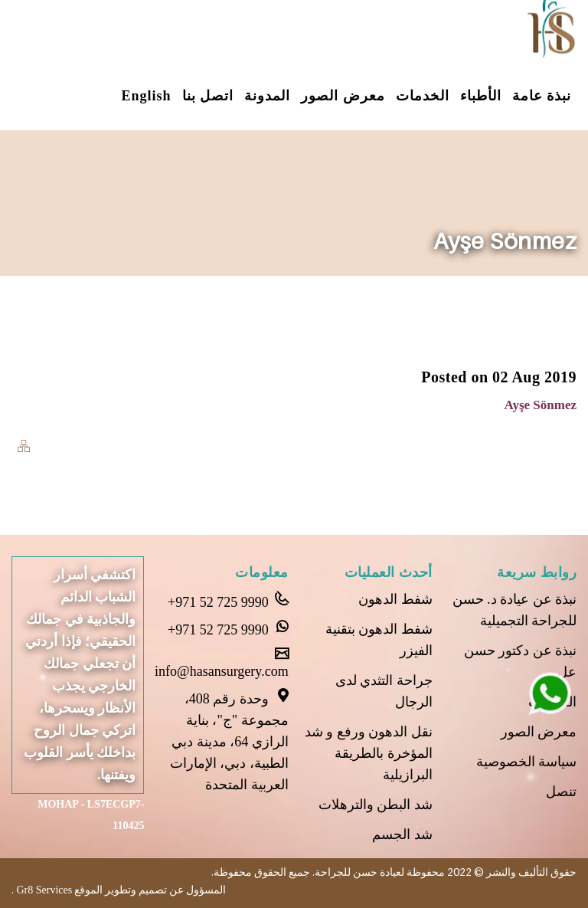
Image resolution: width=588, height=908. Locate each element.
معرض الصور (343, 96)
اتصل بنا (208, 96)
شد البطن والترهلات (376, 805)
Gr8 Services (43, 890)
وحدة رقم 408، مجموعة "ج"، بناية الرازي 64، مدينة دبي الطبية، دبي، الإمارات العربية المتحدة (229, 740)
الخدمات (423, 96)
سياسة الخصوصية (527, 762)
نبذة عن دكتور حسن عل (521, 661)
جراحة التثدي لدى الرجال (384, 691)
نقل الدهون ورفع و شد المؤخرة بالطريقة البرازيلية (369, 753)
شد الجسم (402, 834)
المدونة (267, 96)
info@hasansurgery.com (222, 663)
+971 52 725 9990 (228, 601)
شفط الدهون (395, 599)
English (146, 96)
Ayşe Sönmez (540, 405)
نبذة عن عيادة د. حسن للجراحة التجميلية (515, 610)
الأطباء (481, 96)
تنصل (561, 792)
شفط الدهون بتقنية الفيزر (379, 640)
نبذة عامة (542, 96)
